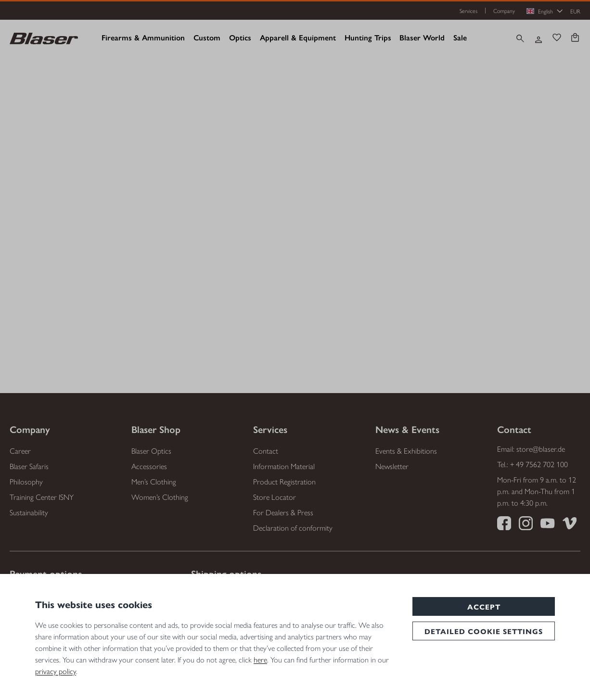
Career (20, 451)
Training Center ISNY (42, 497)
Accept (484, 606)
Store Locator (275, 497)
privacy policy (56, 671)
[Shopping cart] (575, 38)
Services (468, 11)
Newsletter (392, 466)
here (260, 659)
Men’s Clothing (154, 481)
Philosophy (26, 481)
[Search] (520, 38)
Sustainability (29, 512)
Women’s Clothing (160, 497)
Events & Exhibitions (406, 451)
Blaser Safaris (29, 466)
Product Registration (284, 481)
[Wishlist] (557, 38)
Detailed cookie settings (484, 631)
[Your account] (539, 38)
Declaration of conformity (293, 528)
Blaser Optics (151, 451)
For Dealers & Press (283, 512)
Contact (266, 451)
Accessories (149, 466)
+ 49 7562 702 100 (539, 464)
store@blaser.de (541, 449)
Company (504, 11)
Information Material (284, 466)
